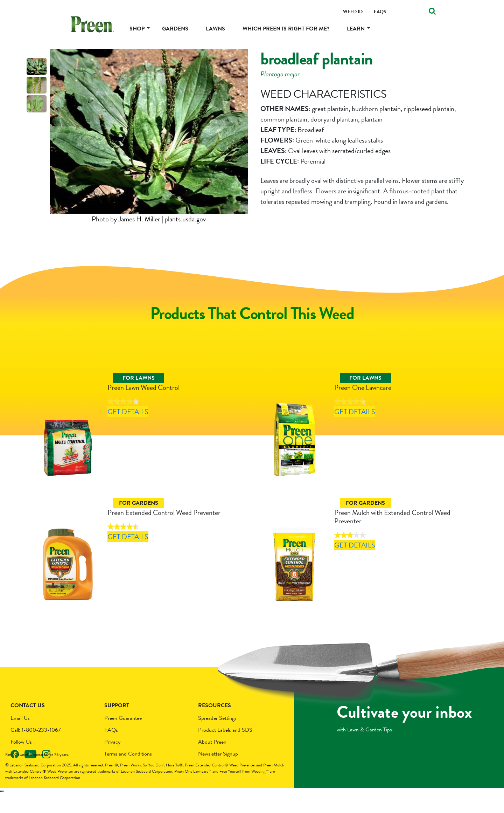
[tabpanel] (149, 137)
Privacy (112, 757)
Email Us (20, 733)
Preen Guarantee (123, 733)
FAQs (111, 745)
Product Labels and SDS (225, 745)
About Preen (212, 757)
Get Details (140, 430)
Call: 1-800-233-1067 (36, 745)
